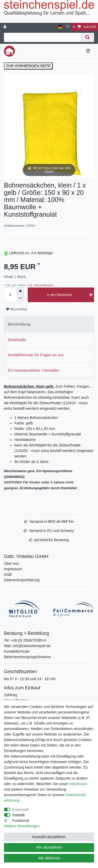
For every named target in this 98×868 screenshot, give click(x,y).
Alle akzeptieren (49, 847)
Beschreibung (19, 324)
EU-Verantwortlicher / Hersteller (33, 370)
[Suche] (87, 37)
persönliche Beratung (51, 540)
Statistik (19, 815)
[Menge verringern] (20, 299)
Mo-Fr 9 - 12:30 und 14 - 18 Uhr (30, 679)
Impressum (13, 569)
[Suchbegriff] (42, 37)
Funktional (21, 821)
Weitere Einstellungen (22, 826)
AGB (8, 574)
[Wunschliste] (68, 27)
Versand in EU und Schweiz (52, 531)
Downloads (17, 340)
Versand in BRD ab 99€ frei (51, 521)
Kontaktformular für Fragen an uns (36, 355)
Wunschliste (17, 309)
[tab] (49, 324)
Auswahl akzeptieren (49, 837)
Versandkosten (43, 285)
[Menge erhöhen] (20, 291)
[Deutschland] (60, 27)
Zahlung (11, 695)
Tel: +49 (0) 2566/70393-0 (25, 640)
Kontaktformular (17, 651)
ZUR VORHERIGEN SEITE (28, 66)
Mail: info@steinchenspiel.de (27, 646)
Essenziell (21, 810)
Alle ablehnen (49, 858)
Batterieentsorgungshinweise (27, 657)
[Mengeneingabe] (10, 295)
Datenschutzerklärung (22, 580)
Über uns (11, 563)
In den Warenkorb (69, 295)
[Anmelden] (5, 27)
